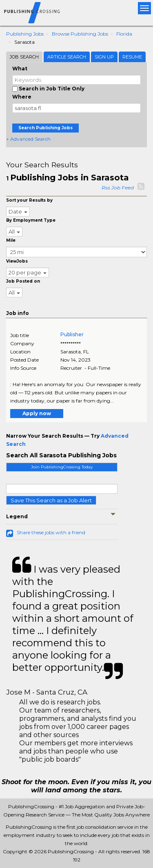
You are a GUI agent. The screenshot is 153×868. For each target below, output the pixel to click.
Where (22, 97)
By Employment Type (31, 220)
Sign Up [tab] (104, 57)
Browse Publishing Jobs (80, 34)
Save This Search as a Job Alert (51, 500)
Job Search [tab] (24, 57)
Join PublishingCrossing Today (62, 467)
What (20, 69)
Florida (124, 34)
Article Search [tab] (67, 57)
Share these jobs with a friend (51, 532)
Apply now (37, 413)
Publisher (72, 334)
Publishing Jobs (25, 34)
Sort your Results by (29, 200)
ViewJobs (17, 261)
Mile (11, 240)
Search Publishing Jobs (45, 128)
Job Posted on (23, 281)
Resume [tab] (132, 57)
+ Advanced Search (28, 139)
